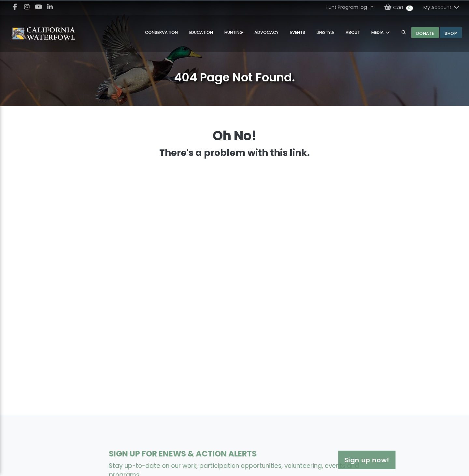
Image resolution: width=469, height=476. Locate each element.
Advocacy (266, 32)
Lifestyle (325, 32)
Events (298, 32)
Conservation (161, 32)
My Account (442, 7)
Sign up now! (339, 460)
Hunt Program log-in (350, 7)
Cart (398, 7)
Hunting (234, 32)
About (353, 32)
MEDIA (378, 32)
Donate (425, 33)
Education (201, 32)
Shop (451, 33)
